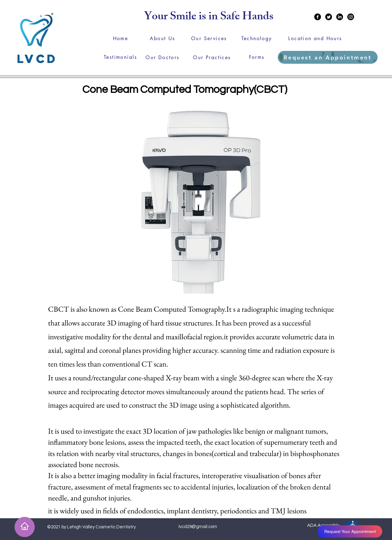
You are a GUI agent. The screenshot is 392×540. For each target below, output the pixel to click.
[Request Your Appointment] (350, 531)
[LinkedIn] (340, 17)
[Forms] (257, 57)
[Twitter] (329, 17)
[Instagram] (351, 17)
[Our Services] (209, 38)
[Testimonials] (121, 57)
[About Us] (162, 38)
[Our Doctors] (162, 57)
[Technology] (257, 38)
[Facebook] (318, 17)
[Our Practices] (212, 57)
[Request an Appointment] (328, 57)
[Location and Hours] (315, 38)
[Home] (121, 38)
